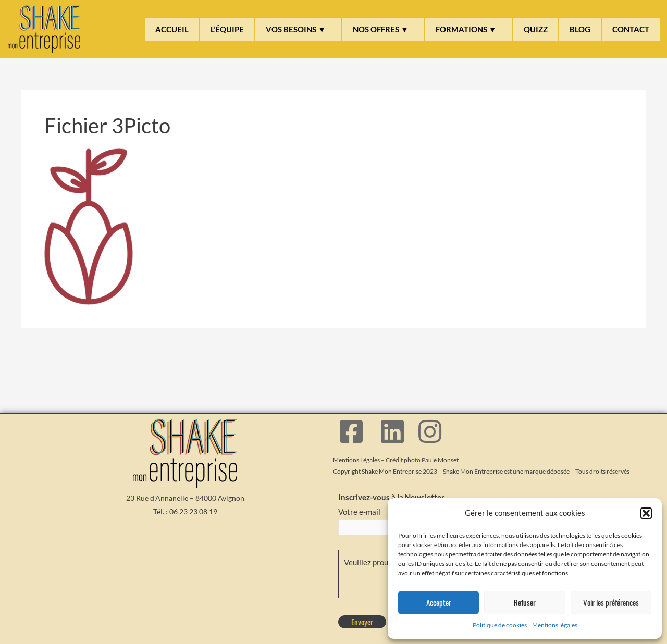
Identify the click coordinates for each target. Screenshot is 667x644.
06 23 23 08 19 (193, 511)
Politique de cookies (500, 625)
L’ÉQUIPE (227, 29)
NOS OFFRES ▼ (381, 29)
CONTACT (631, 29)
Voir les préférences (611, 602)
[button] (646, 513)
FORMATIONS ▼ (466, 29)
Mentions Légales (356, 460)
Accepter (439, 602)
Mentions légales (555, 625)
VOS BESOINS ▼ (296, 29)
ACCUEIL (172, 29)
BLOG (580, 29)
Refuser (525, 602)
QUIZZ (536, 29)
